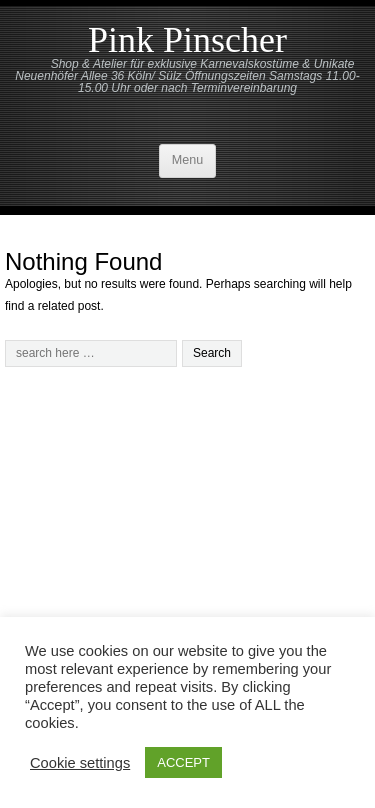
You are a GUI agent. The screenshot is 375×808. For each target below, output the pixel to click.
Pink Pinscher (187, 40)
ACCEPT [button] (183, 762)
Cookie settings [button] (80, 763)
